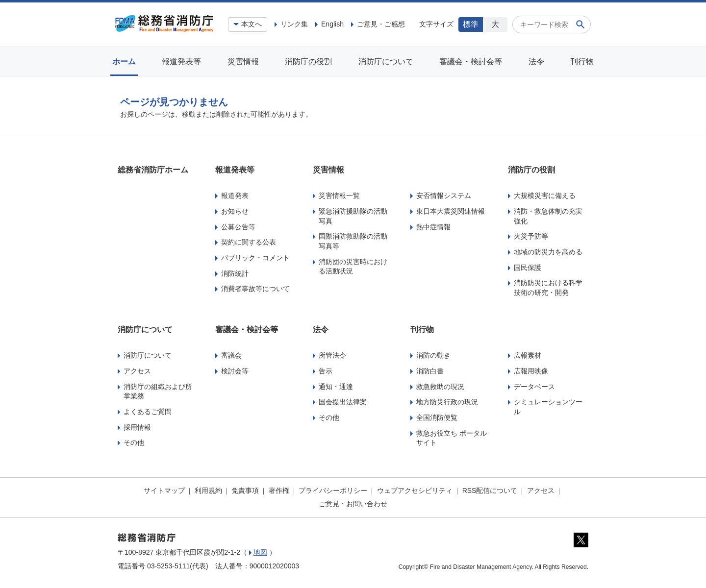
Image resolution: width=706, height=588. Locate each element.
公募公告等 (238, 227)
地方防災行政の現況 (447, 402)
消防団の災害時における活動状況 (353, 267)
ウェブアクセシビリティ (415, 490)
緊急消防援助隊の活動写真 (353, 216)
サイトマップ (164, 490)
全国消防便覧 (437, 417)
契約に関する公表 (249, 242)
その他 (134, 442)
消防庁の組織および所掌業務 (158, 392)
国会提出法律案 (343, 402)
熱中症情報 (433, 227)
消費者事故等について (255, 289)
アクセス (137, 371)
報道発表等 (181, 61)
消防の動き (433, 355)
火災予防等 (531, 236)
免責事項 (245, 490)
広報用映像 (531, 371)
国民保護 (528, 268)
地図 (260, 552)
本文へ (252, 24)
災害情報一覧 (339, 196)
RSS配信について (490, 490)
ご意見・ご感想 (381, 24)
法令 (536, 61)
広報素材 (528, 355)
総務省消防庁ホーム (153, 170)
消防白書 (430, 371)
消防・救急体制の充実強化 (548, 216)
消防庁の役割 (308, 61)
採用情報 (137, 427)
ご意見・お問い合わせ (353, 504)
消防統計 (235, 273)
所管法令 (332, 355)
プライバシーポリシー (333, 490)
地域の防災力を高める (548, 252)
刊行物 (582, 61)
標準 (471, 24)
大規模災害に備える (545, 196)
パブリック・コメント (255, 258)
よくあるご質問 (148, 412)
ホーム (124, 61)
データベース (534, 387)
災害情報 (243, 61)
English (332, 24)
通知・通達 (336, 387)
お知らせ (235, 211)
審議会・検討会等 (471, 61)
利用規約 (208, 490)
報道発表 (235, 196)
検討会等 (235, 371)
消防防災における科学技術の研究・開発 (548, 288)
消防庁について (386, 61)
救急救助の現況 (440, 387)
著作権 (279, 490)
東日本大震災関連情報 (451, 211)
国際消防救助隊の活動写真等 (353, 241)
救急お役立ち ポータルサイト (452, 438)
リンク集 (294, 24)
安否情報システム (444, 196)
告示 (326, 371)
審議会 (231, 355)
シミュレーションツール (548, 407)
